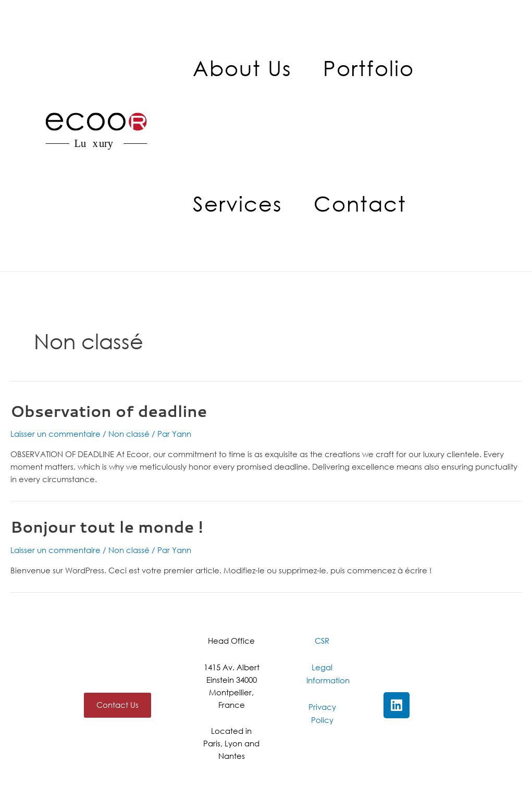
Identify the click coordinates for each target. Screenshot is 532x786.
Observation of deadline (109, 411)
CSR (322, 641)
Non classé (129, 434)
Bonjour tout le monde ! (107, 527)
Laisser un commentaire (55, 434)
